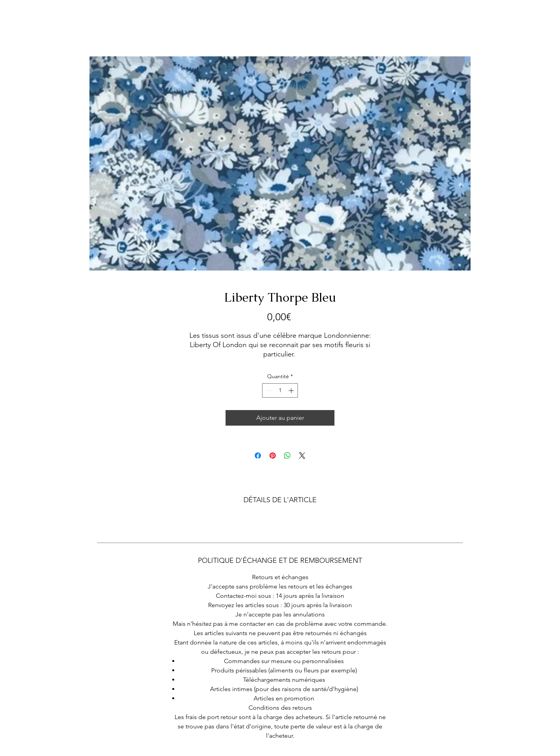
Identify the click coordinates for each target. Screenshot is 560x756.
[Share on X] (302, 456)
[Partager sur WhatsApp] (287, 456)
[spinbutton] (280, 390)
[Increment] (292, 390)
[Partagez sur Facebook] (258, 456)
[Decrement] (268, 390)
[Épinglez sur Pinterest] (273, 456)
